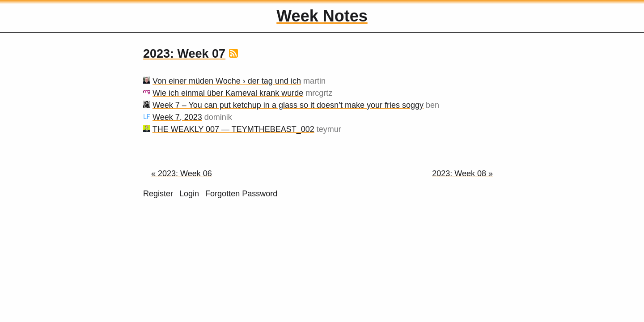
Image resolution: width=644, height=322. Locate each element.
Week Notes (322, 16)
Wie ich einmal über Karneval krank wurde (228, 93)
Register (158, 194)
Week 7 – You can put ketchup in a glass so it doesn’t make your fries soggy (288, 105)
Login (189, 194)
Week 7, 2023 (177, 117)
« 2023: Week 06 (182, 174)
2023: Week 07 (184, 54)
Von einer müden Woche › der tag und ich (227, 81)
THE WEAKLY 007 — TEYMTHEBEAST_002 (233, 129)
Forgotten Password (241, 194)
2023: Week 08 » (462, 174)
